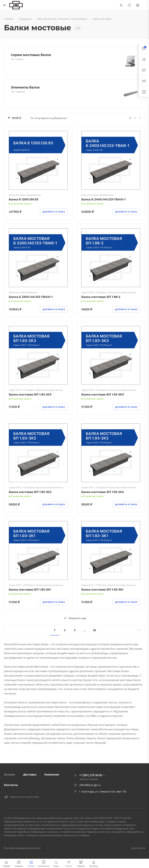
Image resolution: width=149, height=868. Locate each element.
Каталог (10, 775)
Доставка (30, 775)
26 (94, 630)
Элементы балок (25, 87)
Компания (52, 775)
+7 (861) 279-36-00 (91, 775)
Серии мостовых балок (31, 55)
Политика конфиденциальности (22, 848)
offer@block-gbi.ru (90, 785)
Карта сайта (138, 848)
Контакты (11, 785)
